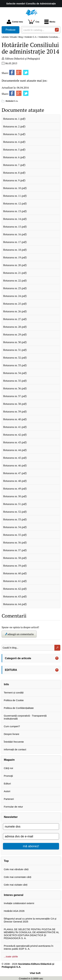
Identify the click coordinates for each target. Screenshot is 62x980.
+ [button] (57, 658)
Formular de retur (13, 807)
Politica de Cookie (14, 700)
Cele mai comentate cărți (18, 877)
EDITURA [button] (11, 670)
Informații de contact (15, 749)
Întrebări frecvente (14, 742)
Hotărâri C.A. (12, 101)
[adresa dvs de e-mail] (31, 836)
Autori (7, 791)
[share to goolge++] (19, 72)
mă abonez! (31, 846)
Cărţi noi (8, 768)
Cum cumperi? (12, 726)
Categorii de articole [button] (18, 658)
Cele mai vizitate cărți (16, 885)
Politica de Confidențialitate (19, 708)
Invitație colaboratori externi (19, 903)
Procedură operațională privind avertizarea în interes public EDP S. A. (29, 947)
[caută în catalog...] (37, 30)
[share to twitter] (26, 72)
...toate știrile (11, 956)
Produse (11, 30)
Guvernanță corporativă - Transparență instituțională (25, 717)
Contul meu (15, 22)
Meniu (50, 22)
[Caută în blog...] (28, 648)
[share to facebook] (12, 72)
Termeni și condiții (14, 693)
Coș (34, 22)
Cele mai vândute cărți (16, 869)
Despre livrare (11, 734)
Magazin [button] (9, 760)
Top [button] (6, 861)
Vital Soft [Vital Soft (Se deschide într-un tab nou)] (35, 973)
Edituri (7, 784)
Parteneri (9, 799)
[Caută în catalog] (57, 30)
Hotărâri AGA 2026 (14, 911)
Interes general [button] (14, 895)
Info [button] (6, 684)
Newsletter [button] (11, 817)
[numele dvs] (31, 827)
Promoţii (8, 776)
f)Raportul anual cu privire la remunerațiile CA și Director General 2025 (30, 920)
